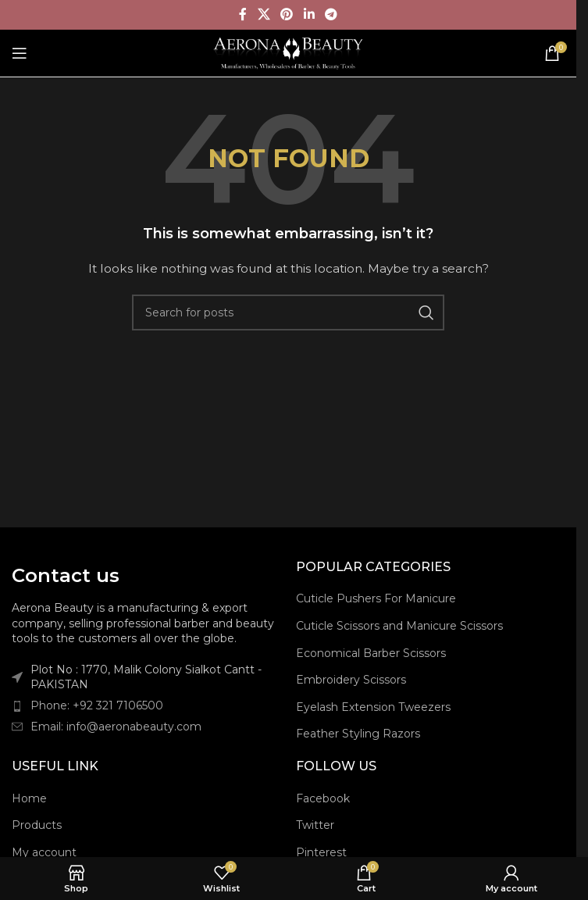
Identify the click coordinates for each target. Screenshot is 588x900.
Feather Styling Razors (358, 734)
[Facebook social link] (243, 14)
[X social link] (264, 14)
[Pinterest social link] (287, 14)
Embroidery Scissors (351, 680)
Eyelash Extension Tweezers (373, 707)
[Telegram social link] (331, 14)
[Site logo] (289, 52)
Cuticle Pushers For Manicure (376, 598)
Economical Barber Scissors (371, 653)
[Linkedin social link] (309, 14)
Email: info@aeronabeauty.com (116, 727)
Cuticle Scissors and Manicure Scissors (399, 626)
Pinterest (321, 852)
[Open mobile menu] (20, 53)
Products (37, 825)
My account (44, 852)
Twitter (315, 825)
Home (29, 798)
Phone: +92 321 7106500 (97, 705)
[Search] (288, 312)
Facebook (323, 798)
